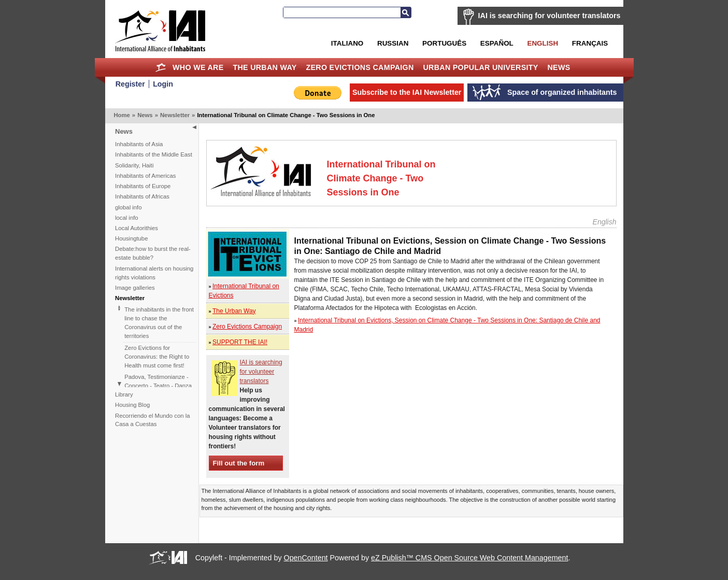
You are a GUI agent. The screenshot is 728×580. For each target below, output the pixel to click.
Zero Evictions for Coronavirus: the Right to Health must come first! (157, 357)
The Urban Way (265, 67)
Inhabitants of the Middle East (154, 154)
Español (497, 43)
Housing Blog (132, 405)
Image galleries (135, 288)
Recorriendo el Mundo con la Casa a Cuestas (152, 420)
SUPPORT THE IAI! (240, 342)
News (559, 67)
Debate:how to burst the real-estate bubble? (153, 253)
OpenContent (306, 558)
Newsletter (175, 115)
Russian (393, 43)
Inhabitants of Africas (142, 196)
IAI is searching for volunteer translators (549, 16)
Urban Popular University (480, 67)
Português (444, 43)
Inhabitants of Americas (145, 176)
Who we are (198, 67)
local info (127, 218)
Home (160, 67)
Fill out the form (239, 463)
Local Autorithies (137, 228)
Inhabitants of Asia (139, 144)
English (543, 43)
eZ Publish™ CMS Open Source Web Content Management (469, 558)
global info (129, 207)
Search (406, 12)
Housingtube (131, 238)
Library (124, 394)
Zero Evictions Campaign (360, 67)
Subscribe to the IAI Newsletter (407, 92)
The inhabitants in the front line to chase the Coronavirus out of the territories (159, 323)
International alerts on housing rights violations (154, 273)
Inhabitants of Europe (143, 186)
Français (590, 43)
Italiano (347, 43)
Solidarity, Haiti (134, 165)
